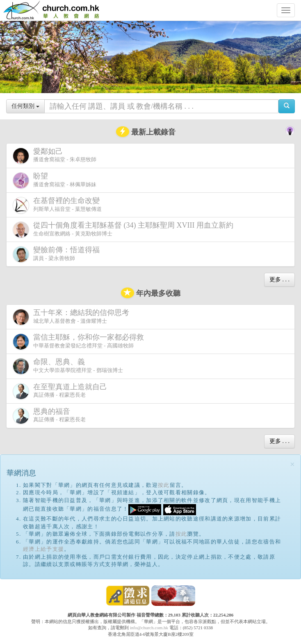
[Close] (292, 465)
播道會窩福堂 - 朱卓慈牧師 (55, 156)
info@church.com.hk (149, 628)
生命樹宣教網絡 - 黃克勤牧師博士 (125, 230)
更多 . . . (279, 280)
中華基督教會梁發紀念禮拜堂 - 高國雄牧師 (80, 341)
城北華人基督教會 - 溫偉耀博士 (73, 317)
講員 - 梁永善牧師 (58, 254)
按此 (164, 485)
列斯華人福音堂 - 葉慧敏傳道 (58, 205)
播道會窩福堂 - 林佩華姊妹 (55, 180)
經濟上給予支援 (43, 549)
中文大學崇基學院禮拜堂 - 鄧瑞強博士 (68, 366)
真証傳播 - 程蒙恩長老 (62, 391)
